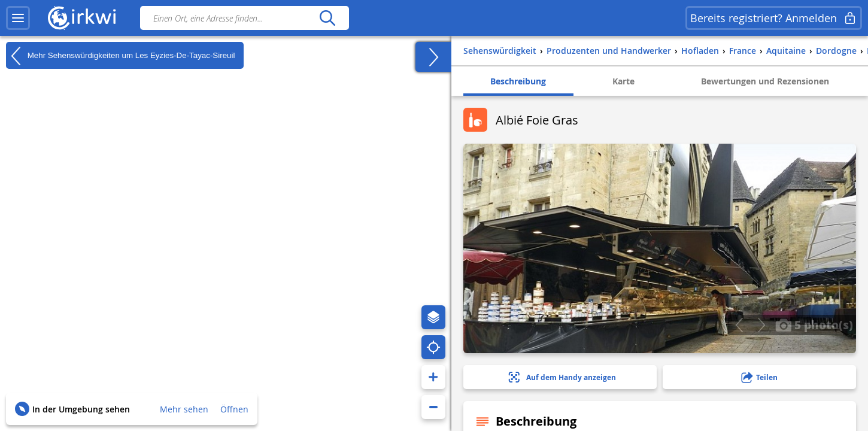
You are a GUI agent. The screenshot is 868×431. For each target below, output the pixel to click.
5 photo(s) (814, 324)
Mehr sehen (184, 409)
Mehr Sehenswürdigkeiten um (120, 56)
